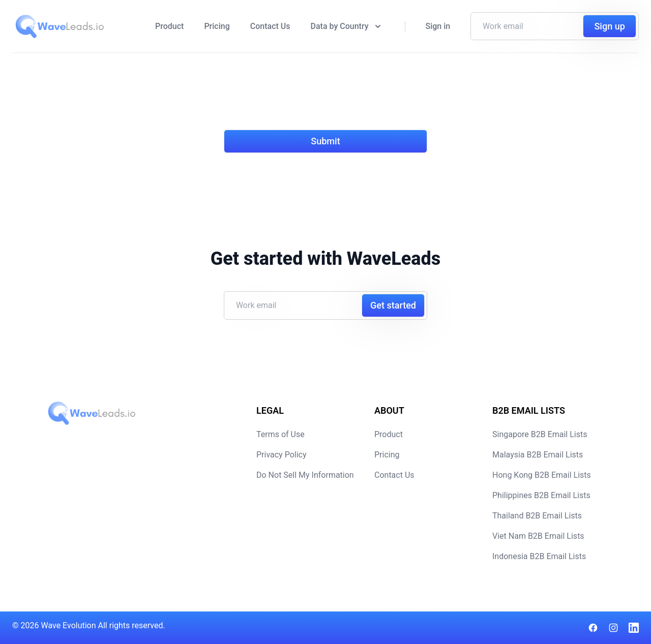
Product (169, 26)
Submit (325, 141)
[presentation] (301, 98)
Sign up (609, 26)
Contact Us (270, 26)
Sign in (438, 26)
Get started (393, 305)
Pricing (217, 26)
